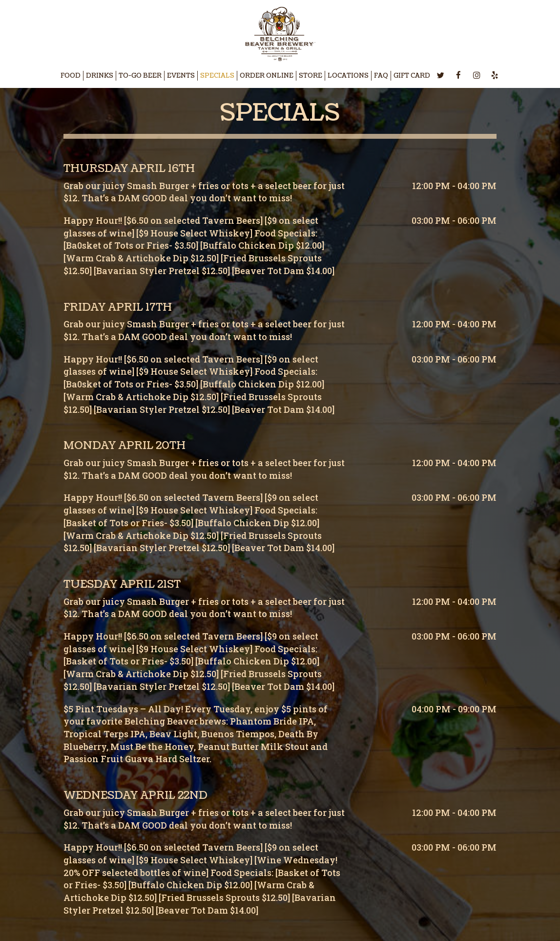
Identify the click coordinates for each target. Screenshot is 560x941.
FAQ (381, 76)
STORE (311, 76)
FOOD (71, 76)
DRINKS (100, 76)
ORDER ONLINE (267, 76)
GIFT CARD (412, 76)
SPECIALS (217, 76)
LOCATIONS (348, 76)
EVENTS (181, 76)
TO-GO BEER (140, 76)
